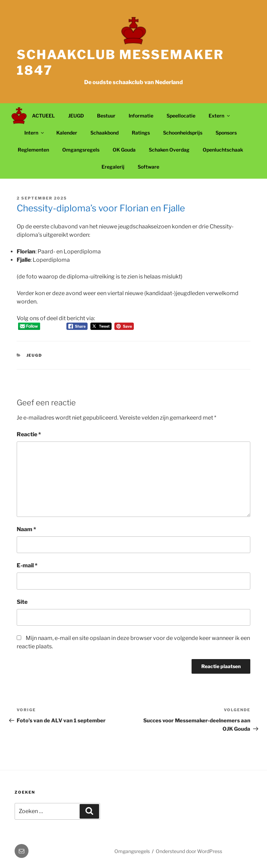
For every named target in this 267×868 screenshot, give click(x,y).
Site (22, 602)
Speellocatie (181, 116)
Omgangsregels (81, 150)
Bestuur (106, 116)
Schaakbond (104, 133)
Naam (26, 529)
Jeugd (34, 355)
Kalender (67, 133)
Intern (35, 133)
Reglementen (33, 150)
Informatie (141, 116)
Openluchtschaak (223, 150)
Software (148, 167)
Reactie (29, 434)
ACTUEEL (43, 116)
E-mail (27, 565)
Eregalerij (113, 167)
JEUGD (76, 116)
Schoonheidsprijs (183, 133)
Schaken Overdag (169, 150)
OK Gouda (124, 150)
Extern (220, 116)
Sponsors (226, 133)
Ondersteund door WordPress (189, 851)
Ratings (141, 133)
